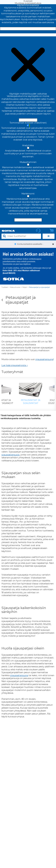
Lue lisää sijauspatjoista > (15, 365)
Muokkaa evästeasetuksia (28, 35)
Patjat (25, 287)
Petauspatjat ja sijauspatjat (39, 287)
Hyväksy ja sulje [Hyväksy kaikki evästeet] (28, 29)
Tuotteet (5, 287)
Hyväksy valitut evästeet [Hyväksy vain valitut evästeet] (28, 220)
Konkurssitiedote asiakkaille (30, 244)
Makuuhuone (15, 287)
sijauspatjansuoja (44, 359)
